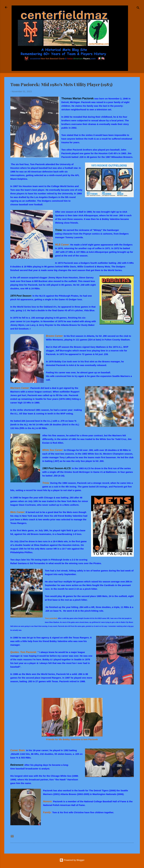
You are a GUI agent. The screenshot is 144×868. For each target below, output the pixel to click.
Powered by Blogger (72, 860)
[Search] (138, 8)
